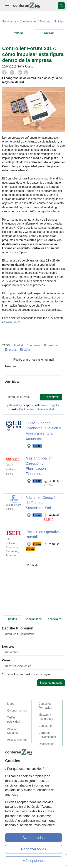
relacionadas (33, 619)
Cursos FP (45, 726)
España (25, 350)
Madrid (18, 345)
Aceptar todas (33, 838)
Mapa (11, 704)
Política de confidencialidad (37, 409)
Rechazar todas (33, 849)
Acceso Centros (17, 740)
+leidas (12, 619)
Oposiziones (46, 744)
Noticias (49, 33)
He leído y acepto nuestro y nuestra (34, 407)
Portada (18, 33)
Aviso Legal (49, 405)
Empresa (11, 350)
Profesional (51, 345)
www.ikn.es (13, 322)
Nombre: (8, 647)
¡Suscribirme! (51, 397)
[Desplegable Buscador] (61, 6)
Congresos (33, 345)
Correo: (7, 660)
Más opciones (33, 861)
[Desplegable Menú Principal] (7, 5)
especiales (55, 619)
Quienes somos (17, 710)
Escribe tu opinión (18, 628)
